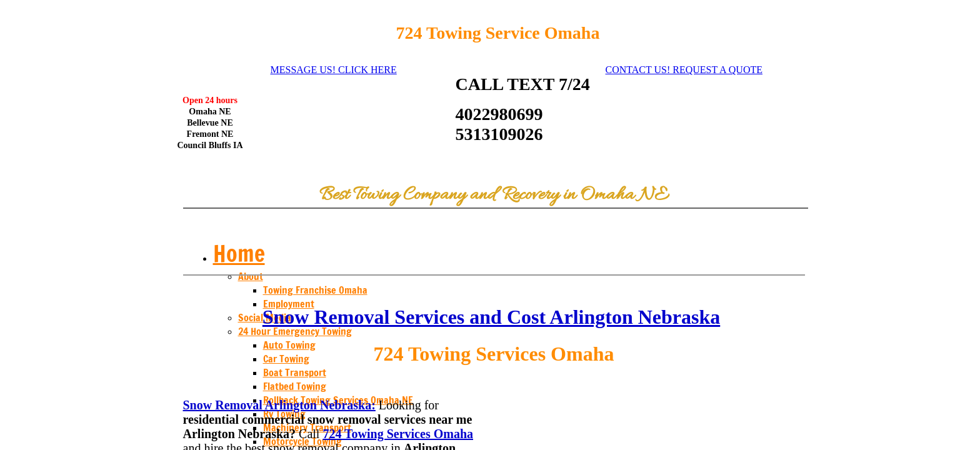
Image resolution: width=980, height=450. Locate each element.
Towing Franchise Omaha (315, 290)
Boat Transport (295, 372)
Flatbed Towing (295, 386)
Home (239, 253)
